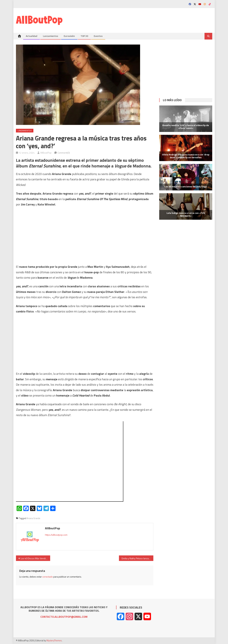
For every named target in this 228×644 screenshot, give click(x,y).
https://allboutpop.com (56, 535)
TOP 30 (84, 36)
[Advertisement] (151, 19)
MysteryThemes (54, 640)
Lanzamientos (50, 36)
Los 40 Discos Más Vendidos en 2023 (35, 558)
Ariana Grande (33, 518)
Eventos (98, 36)
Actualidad (32, 36)
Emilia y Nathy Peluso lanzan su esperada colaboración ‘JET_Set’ (137, 558)
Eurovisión (69, 36)
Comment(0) (64, 153)
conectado (48, 577)
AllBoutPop (46, 153)
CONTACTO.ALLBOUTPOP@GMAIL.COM (64, 617)
